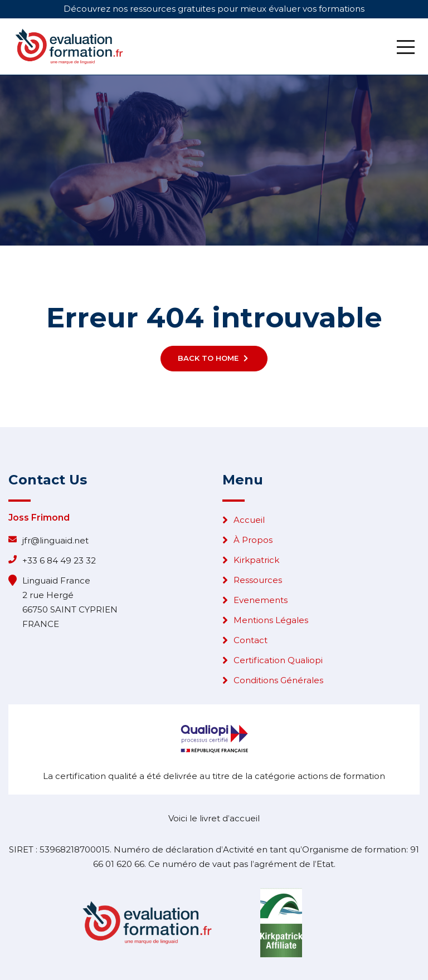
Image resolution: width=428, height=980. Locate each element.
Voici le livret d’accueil (214, 818)
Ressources (258, 580)
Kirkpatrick (256, 560)
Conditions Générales (278, 680)
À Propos (253, 540)
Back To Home (214, 358)
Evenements (261, 600)
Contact (251, 640)
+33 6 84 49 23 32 (59, 560)
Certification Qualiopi (278, 660)
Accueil (249, 520)
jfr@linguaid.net (55, 540)
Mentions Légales (271, 620)
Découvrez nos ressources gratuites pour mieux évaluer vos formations (214, 9)
